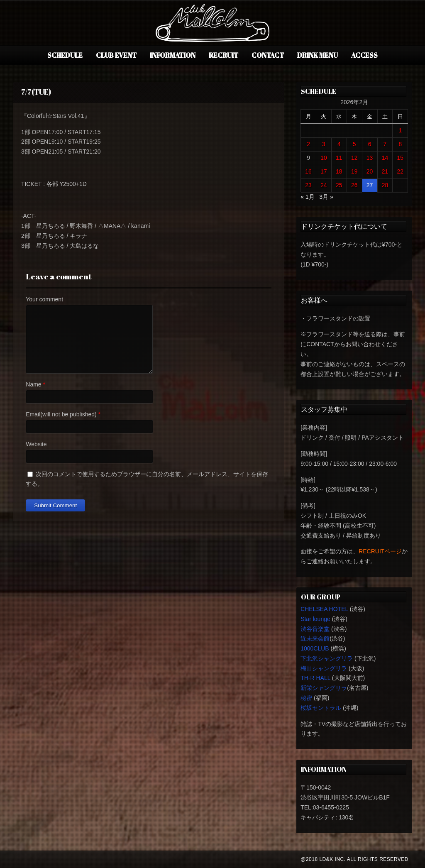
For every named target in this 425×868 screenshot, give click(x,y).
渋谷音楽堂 (315, 629)
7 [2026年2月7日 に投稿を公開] (385, 144)
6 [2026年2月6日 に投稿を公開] (370, 144)
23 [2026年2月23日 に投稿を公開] (308, 185)
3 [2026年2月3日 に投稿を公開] (324, 144)
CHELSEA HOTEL (324, 609)
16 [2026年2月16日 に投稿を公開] (308, 171)
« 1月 (307, 197)
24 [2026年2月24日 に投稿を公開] (324, 185)
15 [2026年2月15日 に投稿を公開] (401, 158)
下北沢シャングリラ (327, 658)
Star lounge (315, 619)
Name (33, 384)
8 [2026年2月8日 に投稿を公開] (400, 144)
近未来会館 (315, 638)
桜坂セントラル (321, 708)
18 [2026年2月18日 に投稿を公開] (339, 171)
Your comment (44, 299)
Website (36, 444)
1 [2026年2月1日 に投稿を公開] (400, 130)
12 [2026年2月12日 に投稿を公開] (354, 158)
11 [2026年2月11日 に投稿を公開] (339, 158)
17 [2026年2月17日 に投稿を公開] (324, 171)
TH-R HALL (315, 678)
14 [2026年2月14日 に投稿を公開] (385, 158)
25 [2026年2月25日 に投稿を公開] (339, 185)
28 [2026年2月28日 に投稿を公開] (385, 185)
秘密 (306, 698)
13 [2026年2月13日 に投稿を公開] (370, 158)
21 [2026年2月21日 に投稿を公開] (385, 171)
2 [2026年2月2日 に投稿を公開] (308, 144)
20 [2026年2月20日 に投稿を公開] (370, 171)
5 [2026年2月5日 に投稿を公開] (354, 144)
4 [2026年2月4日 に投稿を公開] (339, 144)
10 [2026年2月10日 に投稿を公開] (324, 158)
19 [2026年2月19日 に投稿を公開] (354, 171)
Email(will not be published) (61, 414)
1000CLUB (315, 648)
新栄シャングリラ (324, 688)
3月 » (326, 197)
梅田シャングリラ (324, 668)
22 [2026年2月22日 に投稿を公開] (401, 171)
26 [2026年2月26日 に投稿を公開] (354, 185)
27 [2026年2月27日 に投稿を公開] (370, 185)
